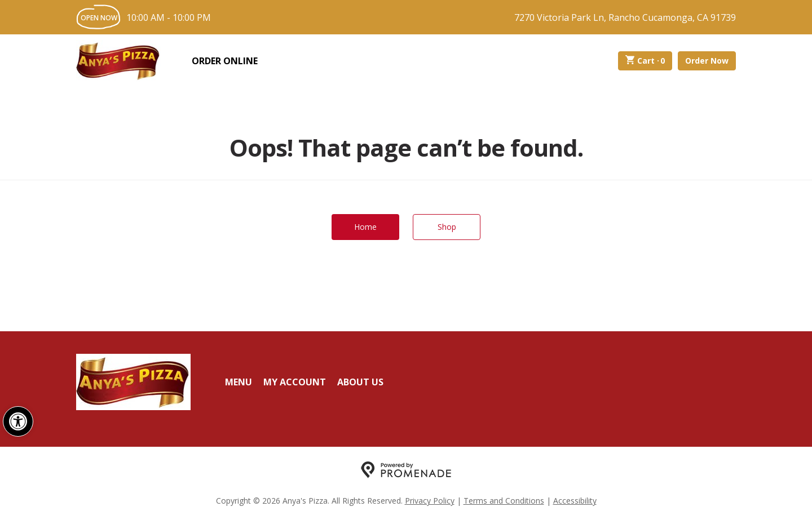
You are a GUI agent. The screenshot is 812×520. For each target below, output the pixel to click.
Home (365, 227)
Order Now (707, 61)
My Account (295, 382)
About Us (360, 382)
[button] (18, 421)
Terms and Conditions (504, 501)
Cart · (645, 61)
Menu (239, 382)
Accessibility (575, 501)
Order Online (225, 61)
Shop (447, 227)
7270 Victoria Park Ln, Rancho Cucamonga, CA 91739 (625, 17)
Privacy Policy (430, 501)
